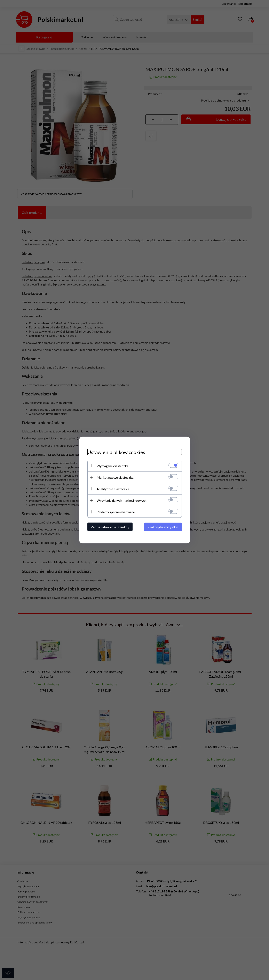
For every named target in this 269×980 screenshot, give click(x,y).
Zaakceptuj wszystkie (163, 527)
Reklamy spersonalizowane (116, 512)
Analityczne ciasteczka (113, 489)
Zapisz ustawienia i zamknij (110, 527)
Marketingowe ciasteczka (115, 477)
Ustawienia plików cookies (116, 452)
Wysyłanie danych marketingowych (122, 500)
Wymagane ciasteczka (113, 466)
